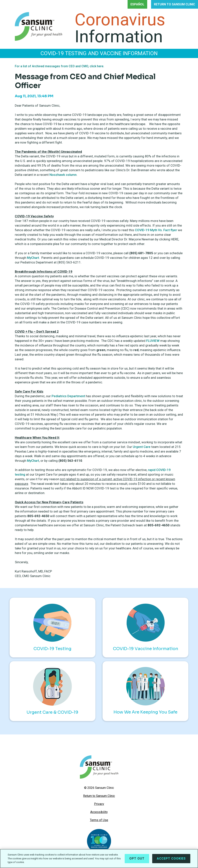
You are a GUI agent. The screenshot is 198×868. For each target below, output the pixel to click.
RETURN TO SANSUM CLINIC (175, 4)
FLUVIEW (153, 341)
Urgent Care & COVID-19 (52, 691)
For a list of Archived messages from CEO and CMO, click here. (59, 66)
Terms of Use (99, 820)
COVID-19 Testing (52, 627)
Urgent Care (142, 447)
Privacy (99, 804)
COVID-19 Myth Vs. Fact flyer (156, 230)
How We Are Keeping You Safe (145, 691)
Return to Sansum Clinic (99, 796)
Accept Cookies (171, 858)
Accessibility (99, 812)
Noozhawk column (63, 175)
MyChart (33, 258)
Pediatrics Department (69, 396)
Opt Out (137, 858)
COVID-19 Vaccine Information (146, 627)
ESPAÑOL (137, 4)
